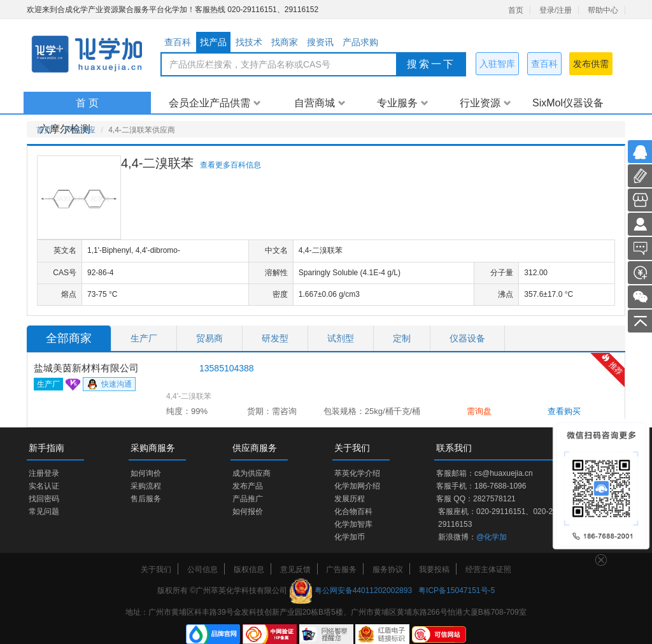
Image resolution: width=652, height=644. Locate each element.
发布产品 (248, 486)
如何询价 (146, 473)
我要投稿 (434, 569)
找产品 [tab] (213, 42)
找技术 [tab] (249, 42)
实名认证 (44, 486)
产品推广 (248, 499)
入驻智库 (497, 64)
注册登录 (44, 473)
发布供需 (591, 64)
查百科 (544, 64)
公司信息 (202, 569)
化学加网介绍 (357, 486)
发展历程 (350, 499)
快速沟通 (109, 385)
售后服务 (146, 499)
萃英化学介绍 (357, 473)
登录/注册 (556, 10)
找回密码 (44, 499)
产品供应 (80, 130)
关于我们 (156, 569)
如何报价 (248, 512)
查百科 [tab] (178, 42)
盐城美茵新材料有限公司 (86, 368)
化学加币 (350, 537)
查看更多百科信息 (230, 165)
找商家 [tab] (285, 42)
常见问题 (44, 512)
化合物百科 (353, 512)
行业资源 (485, 103)
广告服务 (341, 569)
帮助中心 (603, 10)
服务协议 (388, 569)
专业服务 (403, 103)
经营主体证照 (488, 569)
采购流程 (146, 486)
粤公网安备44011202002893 (363, 590)
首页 (516, 10)
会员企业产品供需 (215, 103)
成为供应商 (252, 473)
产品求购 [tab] (360, 42)
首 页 (87, 103)
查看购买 (564, 411)
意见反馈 (295, 569)
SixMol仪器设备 (568, 103)
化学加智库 (353, 524)
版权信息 (249, 569)
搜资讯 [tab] (320, 42)
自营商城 (320, 103)
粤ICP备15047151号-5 (457, 590)
